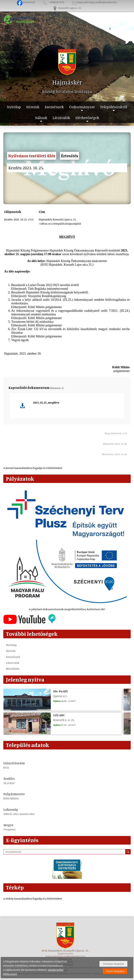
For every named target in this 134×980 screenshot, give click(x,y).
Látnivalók (61, 118)
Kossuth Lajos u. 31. (67, 8)
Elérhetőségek (87, 118)
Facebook (26, 2)
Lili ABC (59, 715)
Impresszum (65, 953)
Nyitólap (14, 107)
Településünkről (114, 107)
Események (54, 107)
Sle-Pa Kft (61, 691)
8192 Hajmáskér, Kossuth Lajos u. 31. (65, 951)
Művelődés (13, 669)
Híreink (33, 107)
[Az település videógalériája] (29, 623)
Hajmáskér (67, 82)
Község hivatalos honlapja (67, 91)
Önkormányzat (82, 107)
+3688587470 (53, 2)
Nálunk (41, 118)
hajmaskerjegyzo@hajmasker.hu (94, 2)
